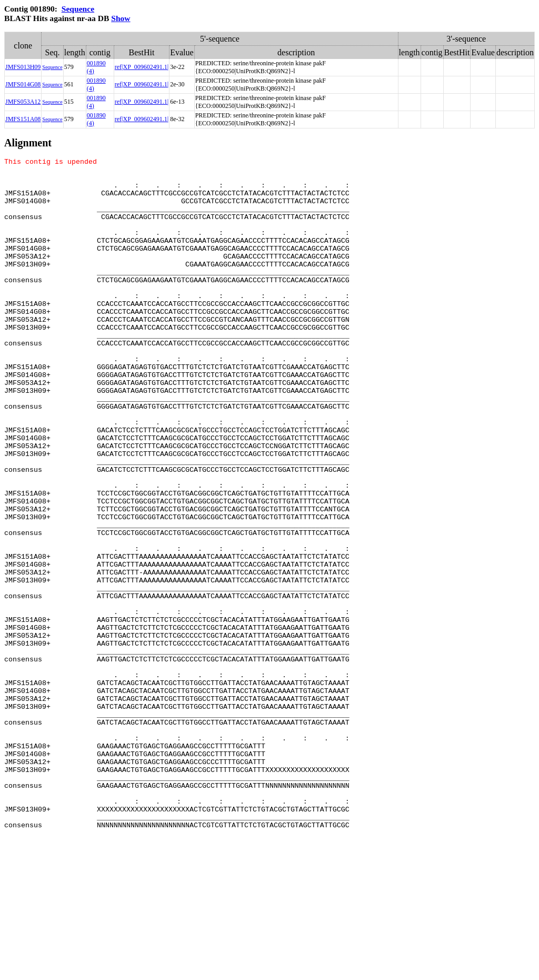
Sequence (78, 9)
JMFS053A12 (23, 102)
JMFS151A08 (23, 119)
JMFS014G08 (23, 84)
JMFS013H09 (23, 67)
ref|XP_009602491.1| (142, 67)
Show (121, 18)
